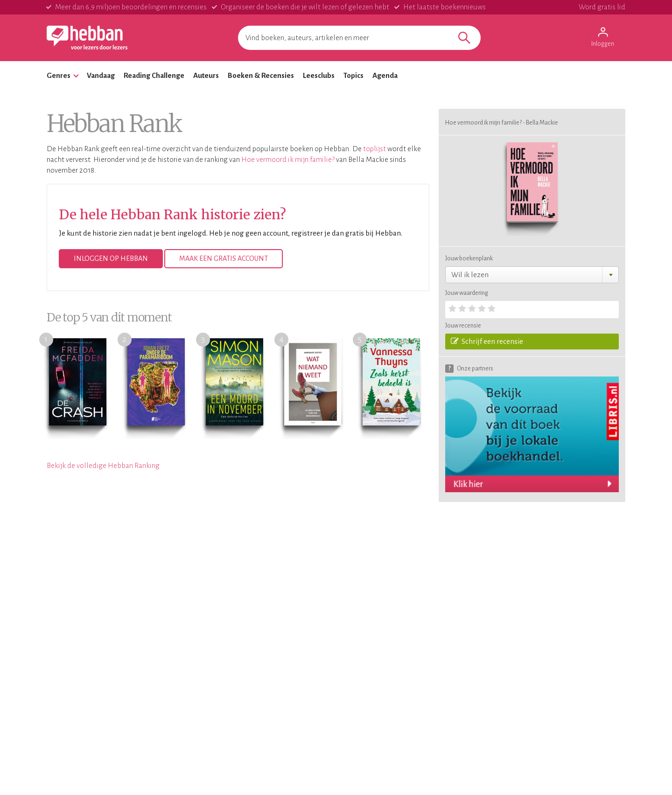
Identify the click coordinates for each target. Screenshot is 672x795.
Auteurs (206, 75)
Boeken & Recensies (261, 75)
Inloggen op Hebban (111, 258)
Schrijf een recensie (487, 341)
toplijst (374, 149)
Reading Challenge (154, 75)
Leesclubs (319, 75)
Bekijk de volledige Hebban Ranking (103, 465)
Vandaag (101, 75)
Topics (353, 75)
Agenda (385, 75)
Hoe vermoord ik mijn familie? (288, 159)
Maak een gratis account (224, 258)
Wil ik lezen (470, 275)
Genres (59, 75)
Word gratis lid (602, 7)
